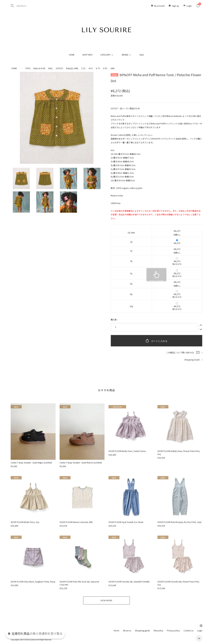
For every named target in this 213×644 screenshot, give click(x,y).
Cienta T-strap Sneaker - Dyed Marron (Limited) (81, 463)
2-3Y (83, 68)
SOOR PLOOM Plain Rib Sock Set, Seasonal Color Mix (79, 583)
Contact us (188, 630)
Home (116, 630)
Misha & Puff (39, 68)
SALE (142, 55)
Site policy (158, 630)
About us (127, 630)
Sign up (176, 6)
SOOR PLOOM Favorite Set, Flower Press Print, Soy (178, 583)
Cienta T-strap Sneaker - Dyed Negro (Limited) (31, 463)
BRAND (127, 55)
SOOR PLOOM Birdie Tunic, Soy (25, 522)
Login (189, 6)
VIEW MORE (106, 600)
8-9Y (105, 68)
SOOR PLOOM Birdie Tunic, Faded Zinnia (127, 451)
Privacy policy (173, 630)
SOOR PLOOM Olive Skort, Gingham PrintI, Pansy (33, 582)
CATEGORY (107, 55)
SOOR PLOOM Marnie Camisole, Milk (76, 522)
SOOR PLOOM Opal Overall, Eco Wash (126, 522)
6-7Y (98, 68)
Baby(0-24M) (72, 68)
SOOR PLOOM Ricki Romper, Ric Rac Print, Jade (179, 522)
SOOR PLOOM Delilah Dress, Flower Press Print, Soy (179, 453)
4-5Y (91, 68)
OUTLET (59, 68)
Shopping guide (142, 630)
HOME (72, 55)
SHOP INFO (87, 55)
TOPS (28, 68)
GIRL (113, 68)
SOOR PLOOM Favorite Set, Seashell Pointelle (129, 582)
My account (159, 6)
